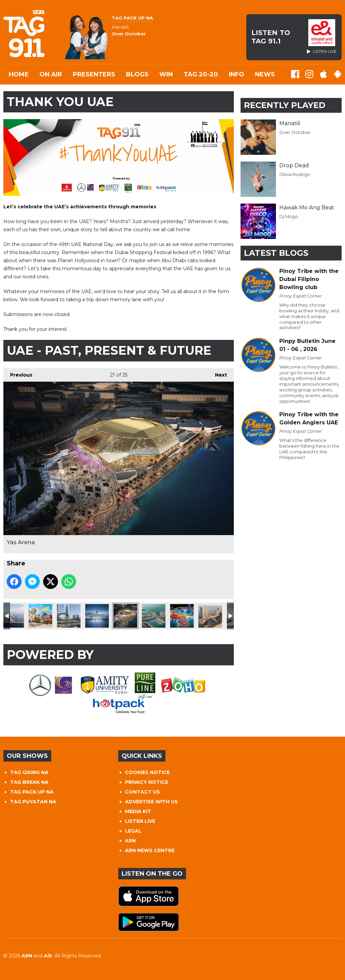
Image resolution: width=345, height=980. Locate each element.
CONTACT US (143, 792)
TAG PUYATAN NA (33, 802)
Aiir (48, 956)
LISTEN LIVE (140, 821)
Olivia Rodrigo (295, 174)
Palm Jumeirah (12, 616)
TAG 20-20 (201, 74)
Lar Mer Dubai (40, 616)
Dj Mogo (289, 216)
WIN (166, 74)
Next (218, 373)
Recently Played (285, 105)
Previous (18, 373)
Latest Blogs (276, 253)
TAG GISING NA (29, 772)
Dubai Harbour (154, 616)
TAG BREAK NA (29, 782)
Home (19, 74)
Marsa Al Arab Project (182, 616)
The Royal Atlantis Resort (210, 616)
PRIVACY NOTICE (147, 782)
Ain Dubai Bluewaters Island (97, 616)
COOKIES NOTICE (147, 772)
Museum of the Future (69, 616)
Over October (295, 132)
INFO (237, 74)
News (265, 74)
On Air (51, 74)
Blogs (137, 74)
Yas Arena (125, 616)
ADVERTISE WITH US (151, 802)
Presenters (94, 74)
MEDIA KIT (138, 811)
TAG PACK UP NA (32, 792)
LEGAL (133, 831)
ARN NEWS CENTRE (150, 850)
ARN (130, 841)
